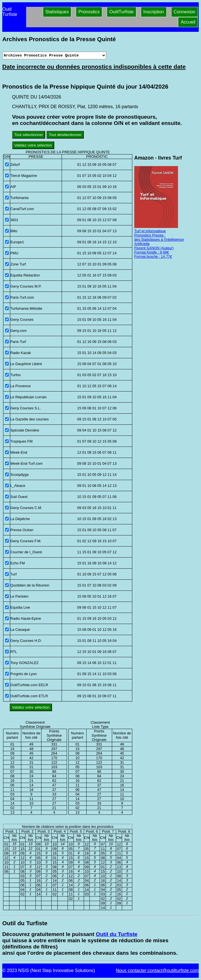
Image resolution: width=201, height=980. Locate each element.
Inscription (154, 12)
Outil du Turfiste (117, 934)
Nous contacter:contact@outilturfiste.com (157, 970)
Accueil (188, 22)
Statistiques (57, 12)
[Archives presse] (54, 56)
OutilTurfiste (122, 12)
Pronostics (89, 12)
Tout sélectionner (29, 135)
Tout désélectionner (65, 135)
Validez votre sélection (33, 145)
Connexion (185, 12)
